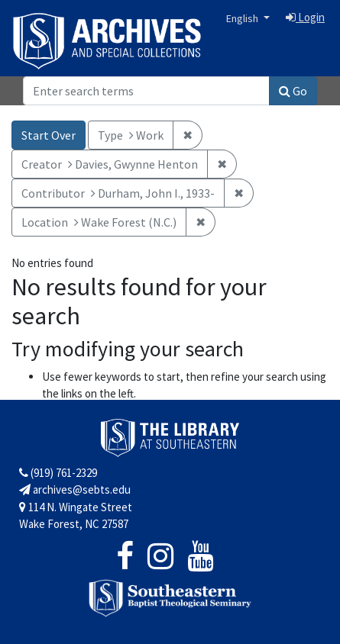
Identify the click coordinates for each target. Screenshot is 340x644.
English (243, 18)
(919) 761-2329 (58, 473)
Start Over (49, 135)
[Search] (146, 91)
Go (293, 91)
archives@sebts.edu (75, 489)
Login (305, 17)
